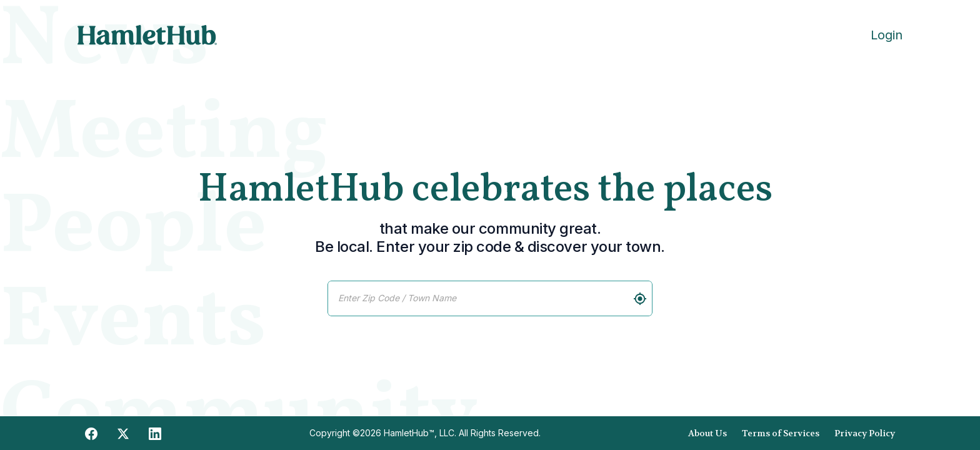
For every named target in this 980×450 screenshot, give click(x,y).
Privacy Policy (865, 433)
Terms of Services (781, 433)
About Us (707, 433)
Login (887, 35)
